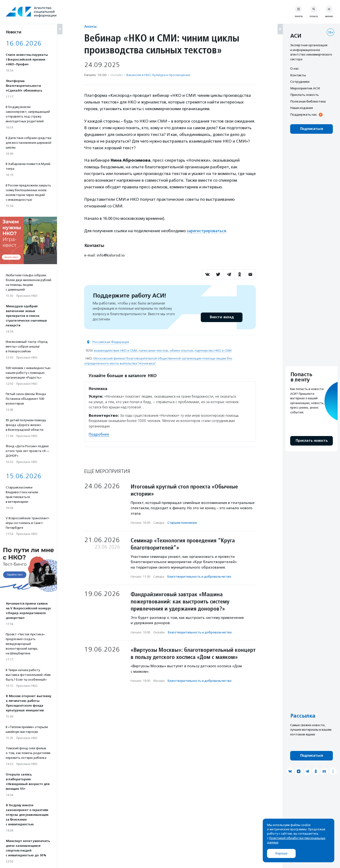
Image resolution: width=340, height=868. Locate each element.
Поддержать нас (304, 114)
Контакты (298, 75)
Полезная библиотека (308, 101)
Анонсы (90, 26)
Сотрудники (300, 82)
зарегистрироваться (207, 231)
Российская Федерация (111, 342)
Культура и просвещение (171, 75)
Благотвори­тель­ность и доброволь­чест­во (199, 577)
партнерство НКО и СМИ (213, 350)
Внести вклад (222, 317)
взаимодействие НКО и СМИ (116, 350)
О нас (294, 68)
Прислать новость (304, 95)
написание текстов (153, 350)
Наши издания (301, 108)
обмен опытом (181, 350)
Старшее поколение (182, 523)
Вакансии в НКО (139, 75)
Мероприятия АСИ (305, 88)
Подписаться (312, 129)
